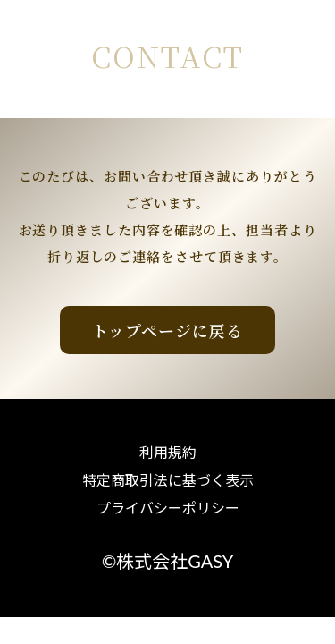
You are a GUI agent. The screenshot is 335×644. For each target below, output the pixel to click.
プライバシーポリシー (168, 508)
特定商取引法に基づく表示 (168, 480)
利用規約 (168, 453)
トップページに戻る (168, 330)
